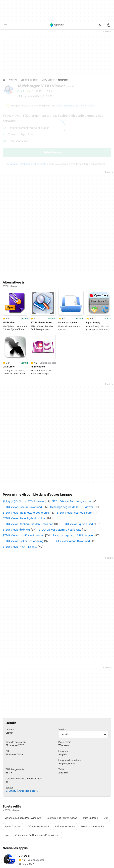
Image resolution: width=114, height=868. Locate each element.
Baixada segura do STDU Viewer (73, 489)
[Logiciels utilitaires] (29, 80)
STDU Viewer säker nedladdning (23, 495)
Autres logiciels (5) (28, 744)
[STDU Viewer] (48, 80)
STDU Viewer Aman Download (71, 495)
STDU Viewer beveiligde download (25, 472)
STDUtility (11, 744)
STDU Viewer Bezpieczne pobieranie (26, 466)
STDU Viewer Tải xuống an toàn (72, 455)
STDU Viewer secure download (22, 461)
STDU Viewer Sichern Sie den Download (28, 478)
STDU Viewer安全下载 (16, 483)
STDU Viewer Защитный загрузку (60, 483)
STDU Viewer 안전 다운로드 (20, 500)
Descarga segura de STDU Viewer (72, 461)
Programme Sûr (29, 96)
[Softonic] (57, 25)
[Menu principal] (5, 25)
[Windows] (13, 80)
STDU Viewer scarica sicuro (74, 466)
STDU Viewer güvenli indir (78, 478)
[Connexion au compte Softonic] (109, 25)
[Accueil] (4, 80)
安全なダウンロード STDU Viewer (23, 455)
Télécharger (46, 86)
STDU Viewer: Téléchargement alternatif (25, 164)
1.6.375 (83, 688)
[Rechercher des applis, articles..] (101, 25)
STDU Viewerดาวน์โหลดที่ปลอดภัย (24, 489)
